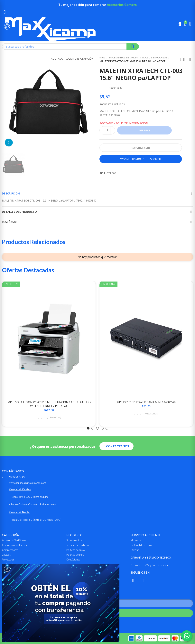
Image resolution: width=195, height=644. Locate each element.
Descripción (11, 193)
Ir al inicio (185, 59)
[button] (88, 428)
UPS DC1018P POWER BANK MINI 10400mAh (146, 402)
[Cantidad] (107, 130)
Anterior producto (180, 59)
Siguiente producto (190, 59)
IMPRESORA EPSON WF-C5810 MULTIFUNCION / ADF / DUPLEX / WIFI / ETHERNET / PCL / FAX (49, 404)
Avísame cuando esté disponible (141, 159)
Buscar (133, 47)
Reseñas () (116, 88)
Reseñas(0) (10, 222)
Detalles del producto (19, 212)
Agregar (144, 130)
